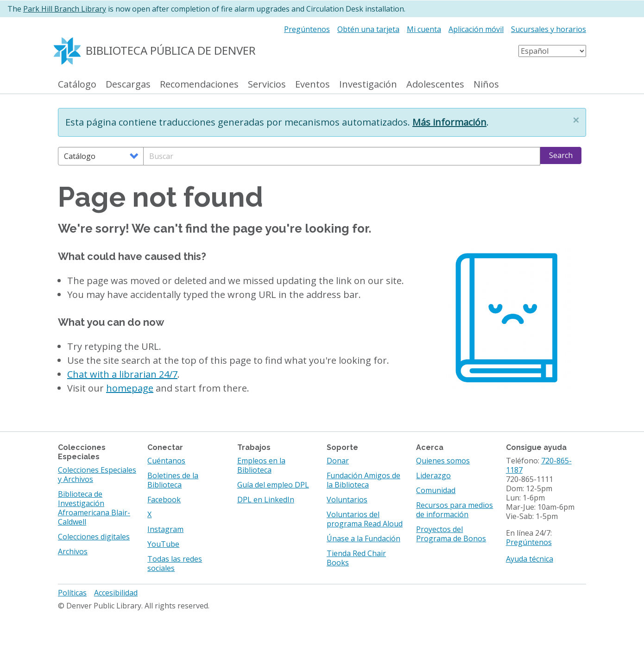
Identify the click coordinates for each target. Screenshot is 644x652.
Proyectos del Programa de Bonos (451, 534)
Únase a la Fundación (363, 538)
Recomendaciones (199, 85)
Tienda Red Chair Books (356, 558)
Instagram (165, 529)
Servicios (267, 85)
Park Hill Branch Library (65, 9)
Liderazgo (433, 475)
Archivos (73, 551)
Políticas (72, 593)
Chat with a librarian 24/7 (122, 374)
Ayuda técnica (530, 559)
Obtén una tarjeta (368, 29)
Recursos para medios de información (455, 510)
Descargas (128, 85)
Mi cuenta (424, 29)
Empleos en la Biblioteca (261, 465)
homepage (130, 388)
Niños (486, 85)
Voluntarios (347, 500)
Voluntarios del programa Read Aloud (365, 519)
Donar (338, 461)
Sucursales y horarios (549, 29)
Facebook (164, 500)
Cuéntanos (166, 461)
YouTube (163, 544)
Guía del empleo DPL (273, 485)
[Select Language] (552, 51)
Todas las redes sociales (175, 563)
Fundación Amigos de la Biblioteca (363, 480)
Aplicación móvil (476, 29)
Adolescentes (435, 85)
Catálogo (77, 85)
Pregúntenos (307, 29)
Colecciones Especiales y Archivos (97, 475)
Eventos (313, 85)
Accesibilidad (116, 593)
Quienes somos (443, 461)
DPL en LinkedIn (266, 500)
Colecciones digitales (94, 537)
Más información (449, 122)
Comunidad (436, 490)
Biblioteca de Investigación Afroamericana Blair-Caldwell (94, 508)
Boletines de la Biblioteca (173, 480)
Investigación (368, 85)
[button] (576, 120)
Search (561, 155)
